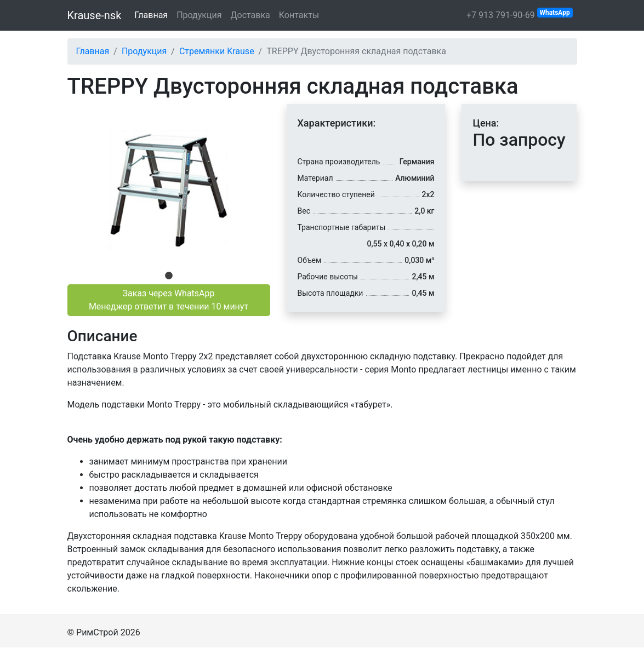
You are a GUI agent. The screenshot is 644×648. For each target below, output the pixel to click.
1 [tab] (169, 276)
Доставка (250, 15)
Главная (151, 15)
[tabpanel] (169, 186)
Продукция (199, 15)
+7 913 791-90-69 (520, 14)
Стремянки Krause (217, 51)
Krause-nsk (95, 15)
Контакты (299, 15)
